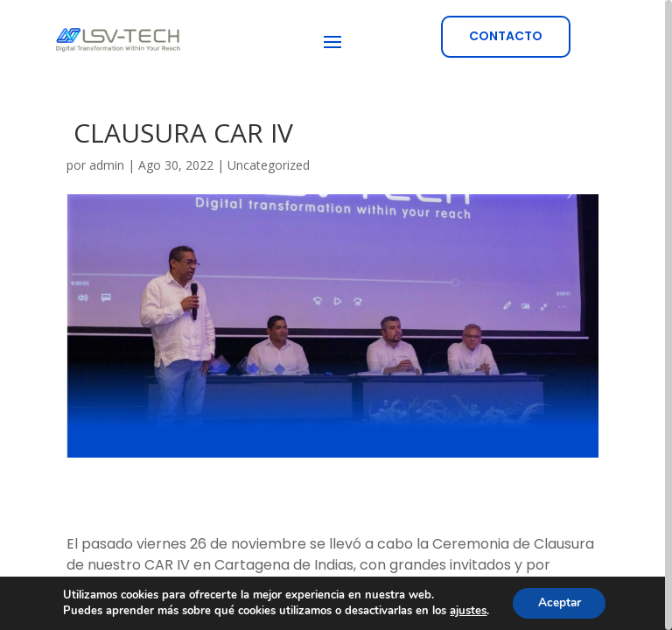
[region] (336, 315)
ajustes (466, 611)
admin (107, 165)
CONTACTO (506, 36)
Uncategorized (269, 165)
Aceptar (559, 602)
